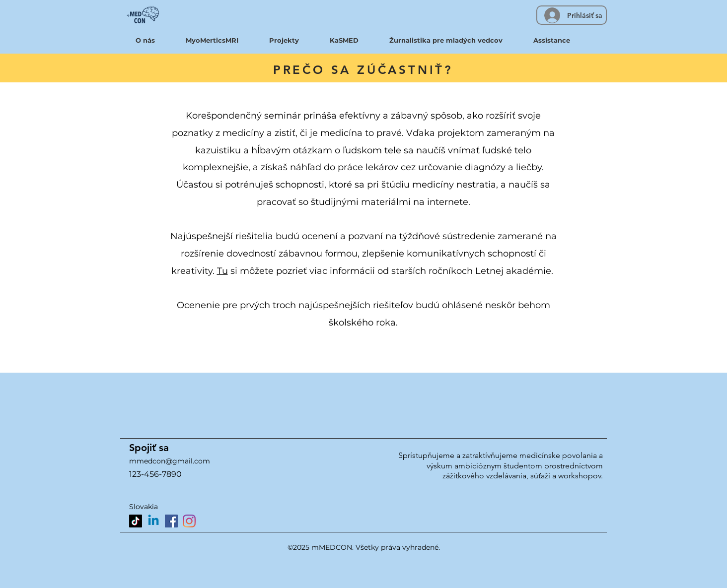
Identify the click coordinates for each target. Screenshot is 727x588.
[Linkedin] (153, 521)
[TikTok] (136, 521)
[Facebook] (171, 521)
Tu (222, 271)
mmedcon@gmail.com (170, 461)
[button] (344, 40)
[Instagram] (189, 521)
